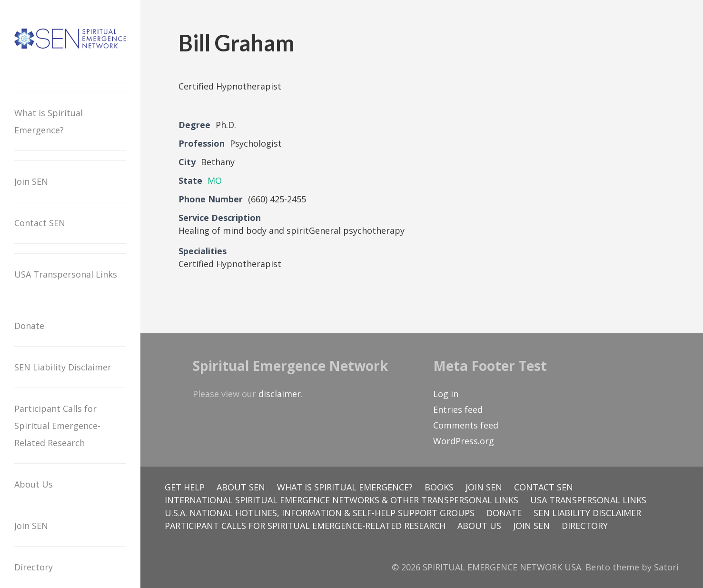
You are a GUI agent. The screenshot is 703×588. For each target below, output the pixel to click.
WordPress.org (464, 441)
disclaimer (280, 394)
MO (215, 180)
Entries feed (458, 409)
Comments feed (466, 425)
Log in (446, 394)
